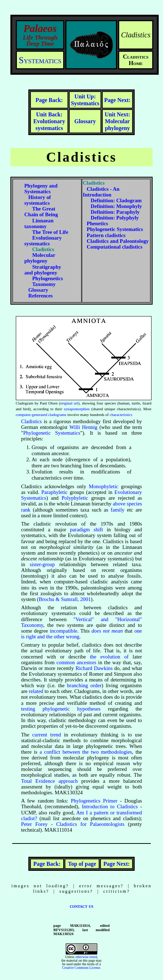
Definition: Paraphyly (115, 212)
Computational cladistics (115, 247)
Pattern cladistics (106, 235)
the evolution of (109, 657)
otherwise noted (86, 957)
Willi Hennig (83, 427)
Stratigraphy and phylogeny (43, 270)
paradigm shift (87, 530)
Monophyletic (103, 486)
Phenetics (97, 223)
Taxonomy (44, 284)
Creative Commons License (81, 968)
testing (28, 709)
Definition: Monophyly (116, 206)
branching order (84, 685)
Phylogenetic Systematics (115, 229)
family (117, 510)
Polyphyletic (75, 498)
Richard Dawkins (94, 668)
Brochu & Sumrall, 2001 (65, 599)
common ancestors (76, 662)
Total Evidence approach (50, 781)
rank (26, 510)
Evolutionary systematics (49, 121)
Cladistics (32, 421)
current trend (47, 735)
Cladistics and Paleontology (118, 241)
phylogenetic (56, 709)
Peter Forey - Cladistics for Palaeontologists (73, 824)
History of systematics (38, 200)
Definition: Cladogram (116, 200)
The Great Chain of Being (41, 212)
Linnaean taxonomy (39, 223)
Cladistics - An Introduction (101, 192)
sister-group (42, 564)
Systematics (40, 60)
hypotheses (89, 709)
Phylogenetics (48, 278)
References (41, 296)
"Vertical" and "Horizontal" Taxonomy (82, 622)
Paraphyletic (54, 492)
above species (127, 504)
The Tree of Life (50, 232)
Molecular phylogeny (118, 121)
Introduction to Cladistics (110, 806)
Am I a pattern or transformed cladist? (82, 815)
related (36, 691)
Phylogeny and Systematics (41, 189)
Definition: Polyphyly (115, 218)
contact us (81, 906)
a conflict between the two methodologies (86, 752)
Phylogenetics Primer (94, 801)
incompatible (64, 631)
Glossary (38, 290)
